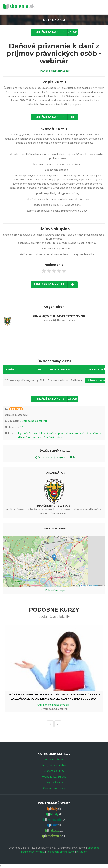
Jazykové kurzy (54, 782)
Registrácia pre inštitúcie (61, 852)
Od (39, 705)
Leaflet (84, 586)
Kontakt (40, 852)
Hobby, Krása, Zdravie (54, 777)
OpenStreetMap (93, 586)
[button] (54, 558)
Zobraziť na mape (55, 590)
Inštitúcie (82, 852)
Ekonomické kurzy (54, 771)
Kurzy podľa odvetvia (54, 765)
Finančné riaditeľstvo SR (54, 71)
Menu (87, 7)
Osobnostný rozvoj (54, 788)
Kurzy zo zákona (54, 759)
